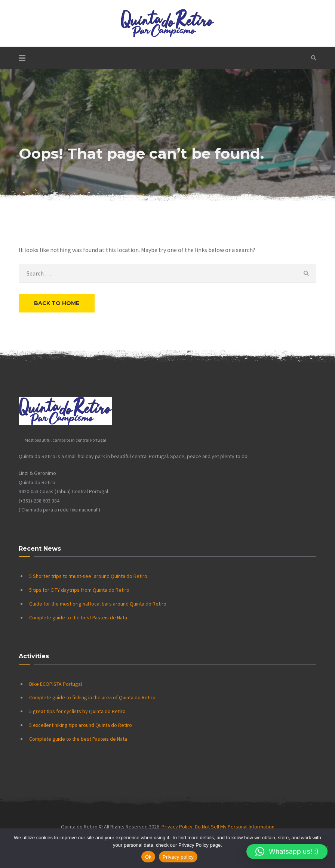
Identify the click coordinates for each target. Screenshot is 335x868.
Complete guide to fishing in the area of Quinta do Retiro (92, 697)
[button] (287, 852)
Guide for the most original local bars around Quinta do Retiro (98, 604)
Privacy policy (178, 857)
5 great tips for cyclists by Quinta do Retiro (77, 711)
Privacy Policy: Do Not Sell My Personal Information (218, 827)
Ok (148, 857)
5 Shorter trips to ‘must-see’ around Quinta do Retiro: (89, 576)
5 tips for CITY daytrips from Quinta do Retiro (79, 590)
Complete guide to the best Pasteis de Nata (78, 617)
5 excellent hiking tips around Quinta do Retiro (81, 725)
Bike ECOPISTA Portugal (56, 684)
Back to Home (57, 303)
